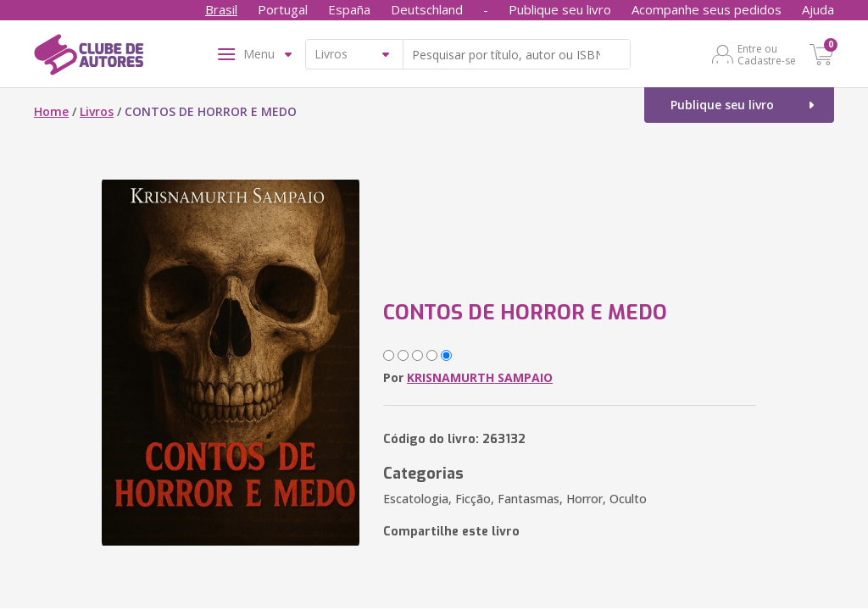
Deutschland (427, 9)
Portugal (283, 9)
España (349, 9)
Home (51, 111)
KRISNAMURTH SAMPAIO (480, 377)
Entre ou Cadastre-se (767, 54)
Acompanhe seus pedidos (707, 9)
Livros (97, 111)
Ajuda (818, 9)
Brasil (221, 9)
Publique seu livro (560, 9)
